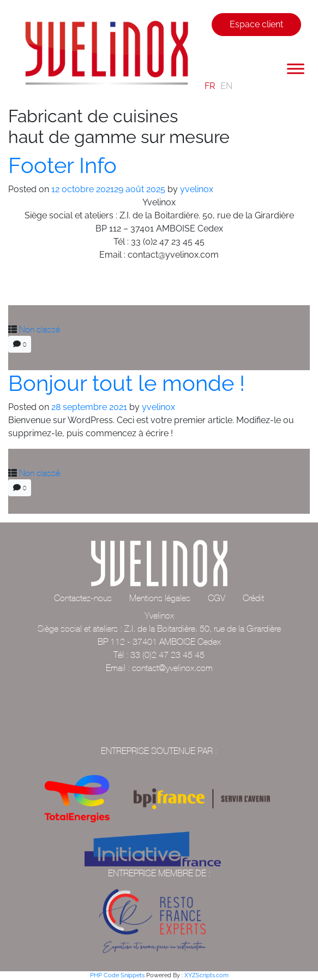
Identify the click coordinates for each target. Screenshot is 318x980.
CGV (217, 598)
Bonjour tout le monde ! (127, 383)
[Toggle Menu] (296, 69)
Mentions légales (160, 598)
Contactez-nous (83, 598)
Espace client (256, 24)
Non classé (40, 329)
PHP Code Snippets (117, 975)
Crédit (253, 598)
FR (210, 86)
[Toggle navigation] (206, 54)
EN (226, 86)
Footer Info (62, 165)
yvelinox (197, 189)
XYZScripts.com (206, 975)
